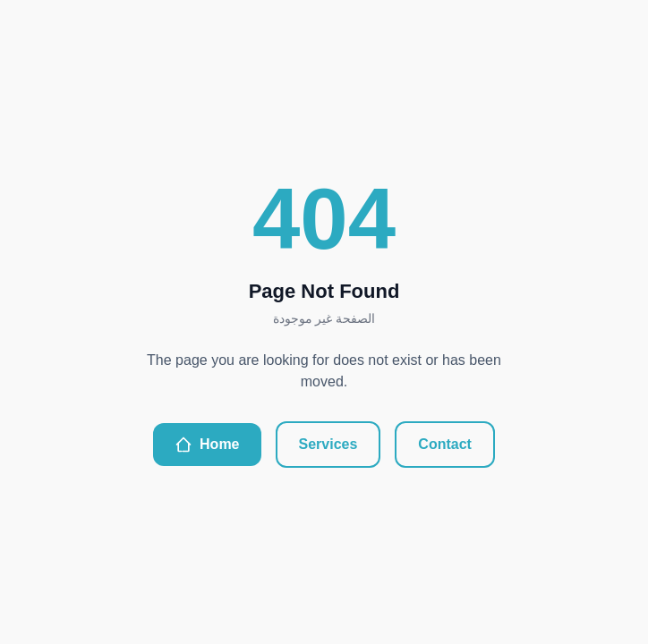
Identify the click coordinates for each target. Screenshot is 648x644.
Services (328, 444)
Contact (445, 444)
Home (207, 445)
